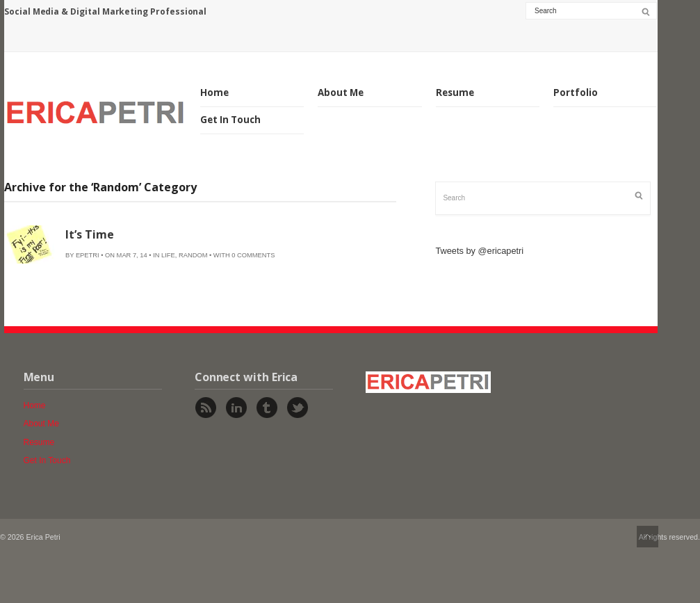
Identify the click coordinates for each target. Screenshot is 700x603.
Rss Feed (206, 408)
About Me (341, 93)
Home (214, 93)
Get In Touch (230, 120)
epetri (88, 255)
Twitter (298, 408)
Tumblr (267, 408)
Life (168, 255)
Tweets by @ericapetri (479, 251)
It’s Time (90, 234)
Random (193, 255)
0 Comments (253, 255)
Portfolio (576, 93)
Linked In (236, 408)
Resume (455, 93)
